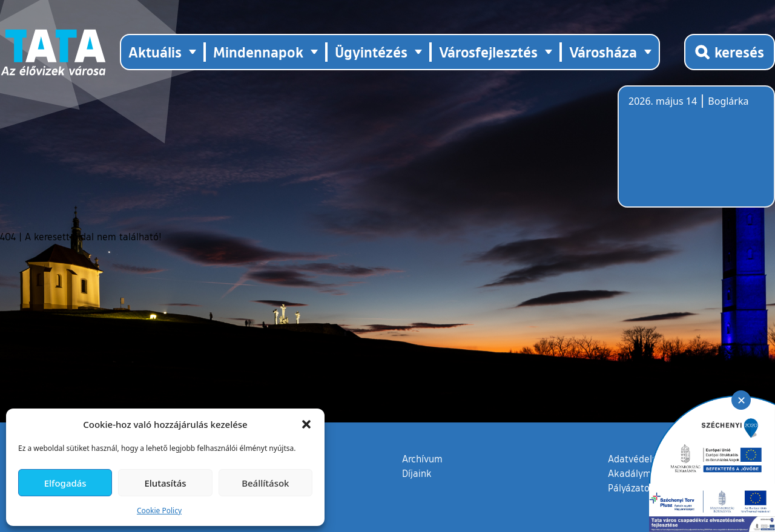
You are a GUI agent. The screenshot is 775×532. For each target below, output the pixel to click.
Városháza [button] (603, 52)
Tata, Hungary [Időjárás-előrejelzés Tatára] (696, 154)
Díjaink (417, 473)
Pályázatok (632, 488)
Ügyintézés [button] (371, 52)
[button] (306, 424)
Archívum (422, 458)
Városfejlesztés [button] (488, 52)
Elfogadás (65, 483)
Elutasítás (165, 483)
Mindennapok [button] (258, 52)
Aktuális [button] (155, 52)
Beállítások (265, 483)
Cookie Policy (159, 511)
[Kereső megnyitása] (730, 52)
